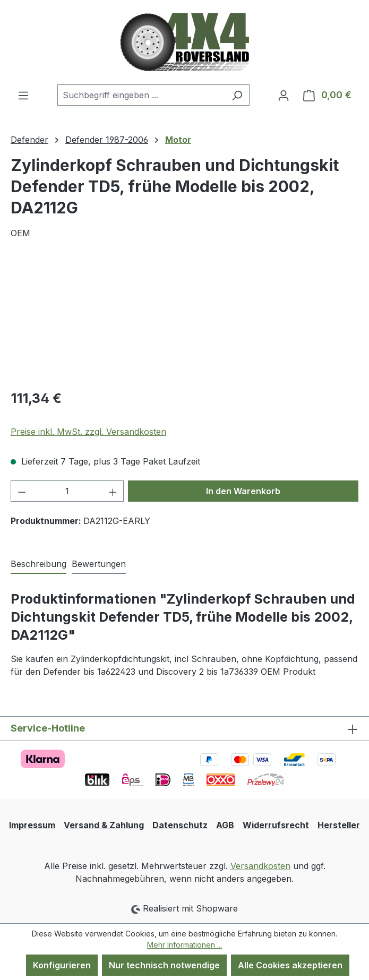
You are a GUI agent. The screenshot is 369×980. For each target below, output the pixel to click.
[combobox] (141, 95)
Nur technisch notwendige (164, 965)
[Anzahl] (67, 491)
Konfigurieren (62, 965)
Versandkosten (260, 866)
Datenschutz (180, 825)
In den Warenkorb (243, 491)
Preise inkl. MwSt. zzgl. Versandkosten (88, 432)
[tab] (38, 564)
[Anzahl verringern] (22, 491)
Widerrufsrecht (276, 825)
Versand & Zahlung (104, 825)
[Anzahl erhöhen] (113, 491)
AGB (225, 825)
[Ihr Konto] (284, 95)
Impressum (32, 825)
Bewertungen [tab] (99, 564)
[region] (184, 320)
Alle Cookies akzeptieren (290, 965)
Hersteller (339, 825)
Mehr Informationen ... (184, 945)
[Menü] (23, 95)
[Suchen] (237, 95)
